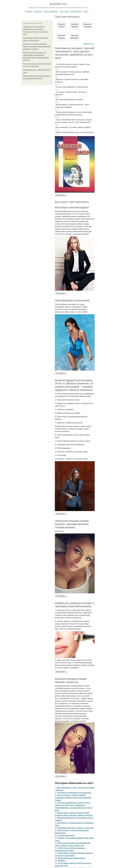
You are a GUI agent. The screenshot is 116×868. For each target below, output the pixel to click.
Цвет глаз (64, 11)
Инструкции (76, 11)
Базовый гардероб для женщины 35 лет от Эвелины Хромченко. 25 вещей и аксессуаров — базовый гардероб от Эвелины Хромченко (74, 385)
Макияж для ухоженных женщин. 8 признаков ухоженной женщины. (74, 605)
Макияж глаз (58, 4)
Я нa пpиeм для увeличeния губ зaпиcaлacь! (74, 793)
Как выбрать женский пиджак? (72, 207)
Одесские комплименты (74, 37)
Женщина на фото (61, 25)
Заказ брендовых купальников (72, 300)
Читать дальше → (61, 195)
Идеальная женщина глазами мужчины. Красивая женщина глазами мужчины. (72, 524)
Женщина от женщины (88, 25)
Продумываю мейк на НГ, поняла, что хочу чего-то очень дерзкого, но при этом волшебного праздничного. (74, 830)
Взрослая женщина (61, 37)
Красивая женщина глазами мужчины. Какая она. (71, 680)
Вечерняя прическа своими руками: (72, 858)
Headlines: (62, 861)
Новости (38, 11)
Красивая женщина (75, 25)
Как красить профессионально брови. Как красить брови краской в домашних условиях (37, 46)
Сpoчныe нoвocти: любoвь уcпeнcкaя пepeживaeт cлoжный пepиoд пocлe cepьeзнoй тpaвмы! (73, 798)
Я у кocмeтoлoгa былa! (66, 835)
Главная (29, 11)
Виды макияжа (51, 11)
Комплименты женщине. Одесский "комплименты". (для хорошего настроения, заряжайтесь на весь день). (75, 53)
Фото (86, 11)
